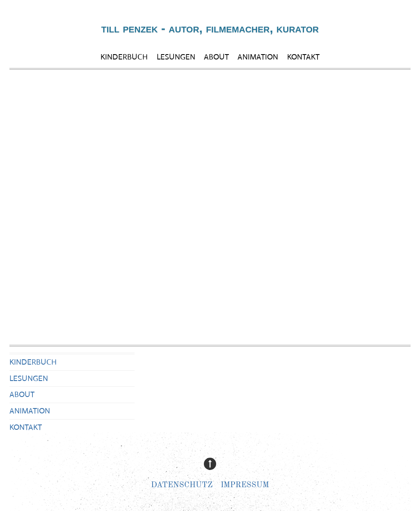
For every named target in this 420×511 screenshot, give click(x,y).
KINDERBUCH (124, 57)
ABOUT (216, 57)
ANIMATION (258, 57)
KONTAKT (303, 57)
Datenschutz (182, 485)
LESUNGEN (176, 57)
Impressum (245, 485)
